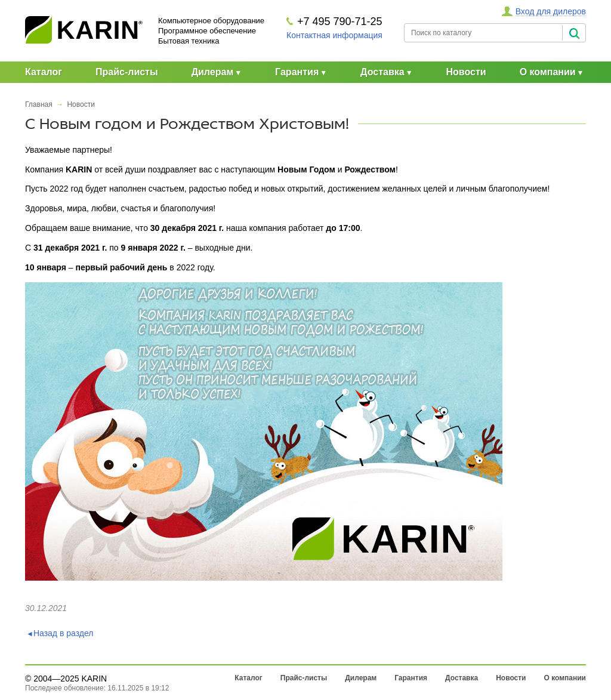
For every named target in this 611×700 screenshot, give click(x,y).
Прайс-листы (127, 72)
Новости (466, 72)
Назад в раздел (64, 633)
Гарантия (297, 72)
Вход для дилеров (551, 11)
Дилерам (213, 72)
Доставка (382, 72)
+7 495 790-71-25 (340, 21)
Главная (39, 104)
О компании (548, 72)
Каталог (44, 72)
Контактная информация (334, 35)
